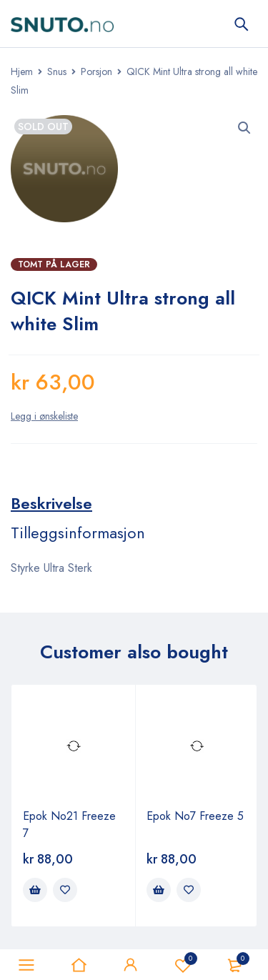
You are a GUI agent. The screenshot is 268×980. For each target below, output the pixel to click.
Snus (57, 71)
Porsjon (96, 71)
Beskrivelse (51, 503)
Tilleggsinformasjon (78, 533)
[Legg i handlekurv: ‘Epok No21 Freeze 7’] (35, 890)
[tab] (51, 503)
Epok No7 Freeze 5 (195, 816)
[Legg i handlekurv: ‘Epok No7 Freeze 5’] (159, 890)
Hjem (22, 71)
